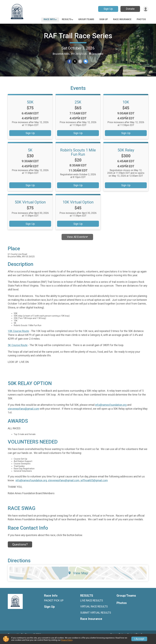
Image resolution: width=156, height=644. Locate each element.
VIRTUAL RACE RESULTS (94, 611)
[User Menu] (145, 9)
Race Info (49, 19)
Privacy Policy (67, 640)
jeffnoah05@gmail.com (94, 485)
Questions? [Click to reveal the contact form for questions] (20, 549)
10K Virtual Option (78, 206)
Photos (141, 19)
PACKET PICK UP (54, 605)
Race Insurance (122, 19)
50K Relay (126, 154)
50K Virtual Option (30, 206)
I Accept (139, 639)
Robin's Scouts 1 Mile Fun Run (78, 156)
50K (30, 106)
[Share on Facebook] (70, 62)
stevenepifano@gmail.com (23, 413)
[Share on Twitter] (75, 62)
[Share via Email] (80, 62)
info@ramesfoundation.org (111, 409)
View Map (78, 577)
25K (78, 106)
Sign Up (108, 9)
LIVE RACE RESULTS (92, 605)
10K (126, 106)
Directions (97, 54)
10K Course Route (18, 335)
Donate (130, 9)
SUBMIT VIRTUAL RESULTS (96, 617)
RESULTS (67, 19)
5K (30, 154)
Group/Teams (86, 19)
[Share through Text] (85, 62)
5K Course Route (18, 349)
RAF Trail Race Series (78, 36)
